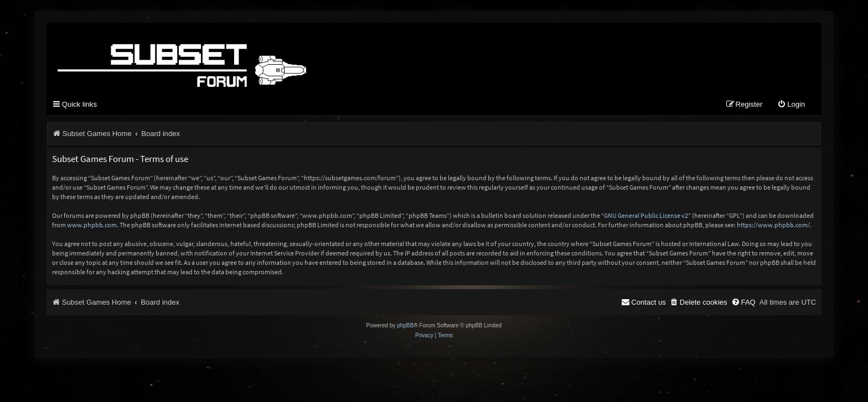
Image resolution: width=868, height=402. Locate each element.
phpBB (405, 325)
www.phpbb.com (92, 225)
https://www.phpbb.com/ (773, 225)
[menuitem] (791, 105)
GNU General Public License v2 (646, 215)
